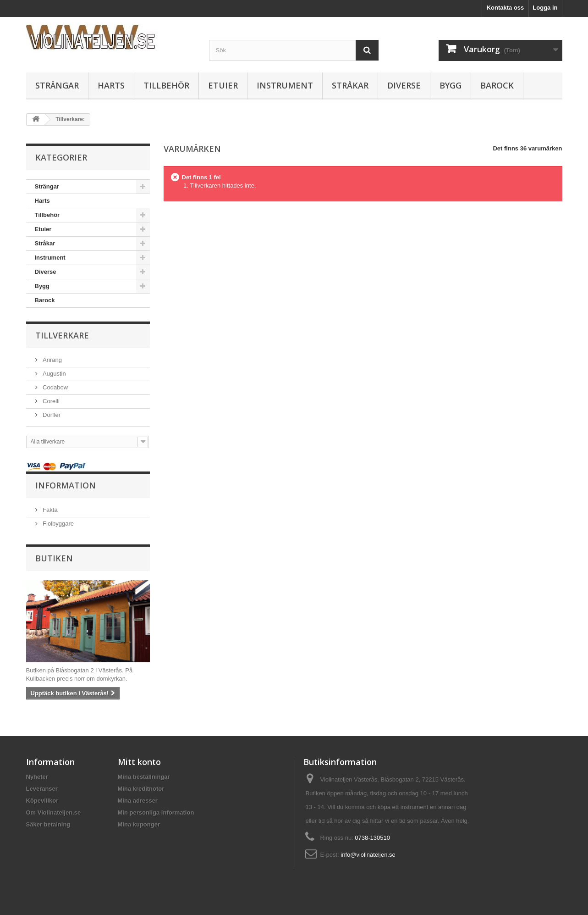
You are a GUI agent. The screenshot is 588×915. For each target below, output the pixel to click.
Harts (111, 85)
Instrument (285, 85)
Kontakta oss (506, 8)
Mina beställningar (144, 777)
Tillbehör (166, 85)
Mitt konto (139, 762)
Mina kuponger (139, 824)
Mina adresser (138, 801)
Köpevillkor (42, 801)
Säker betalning (48, 824)
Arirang (52, 360)
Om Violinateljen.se (54, 812)
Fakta (49, 510)
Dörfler (51, 415)
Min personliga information (156, 812)
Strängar (57, 85)
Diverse (404, 85)
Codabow (55, 387)
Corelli (50, 401)
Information (66, 485)
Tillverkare (62, 335)
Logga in (545, 8)
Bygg (451, 85)
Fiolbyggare (58, 524)
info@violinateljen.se (368, 855)
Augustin (54, 374)
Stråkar (350, 85)
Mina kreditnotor (141, 789)
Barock (497, 85)
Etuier (223, 85)
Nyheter (37, 777)
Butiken (54, 558)
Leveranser (42, 789)
